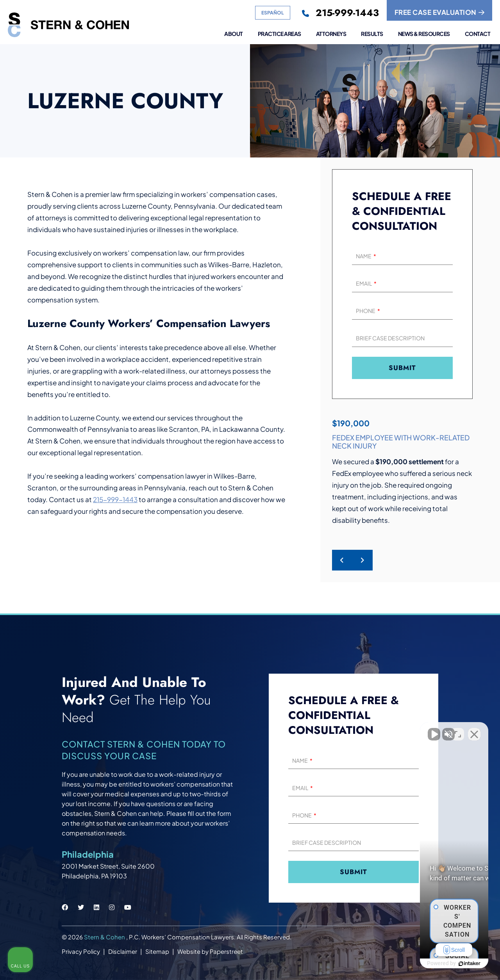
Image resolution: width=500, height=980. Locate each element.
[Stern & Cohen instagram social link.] (112, 907)
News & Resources (424, 34)
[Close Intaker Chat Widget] (474, 730)
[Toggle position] (458, 730)
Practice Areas (279, 34)
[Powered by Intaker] (434, 964)
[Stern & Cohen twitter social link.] (81, 907)
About (234, 34)
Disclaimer (123, 951)
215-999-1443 (115, 499)
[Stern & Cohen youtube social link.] (128, 907)
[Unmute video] (362, 730)
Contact (478, 34)
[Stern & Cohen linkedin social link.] (96, 907)
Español (273, 13)
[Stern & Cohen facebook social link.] (65, 907)
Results (372, 34)
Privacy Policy (81, 951)
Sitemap (157, 951)
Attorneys (331, 34)
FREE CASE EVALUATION (440, 12)
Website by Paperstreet (210, 951)
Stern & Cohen (105, 937)
